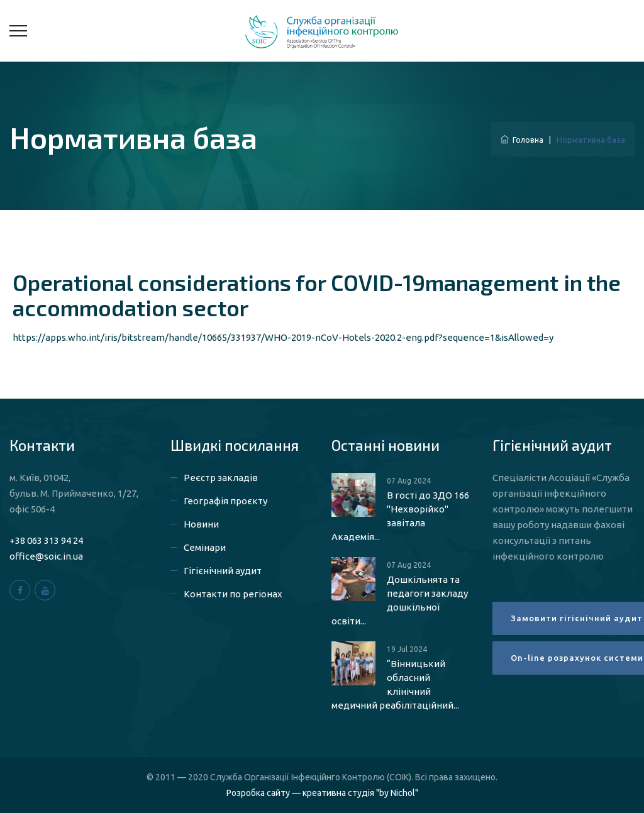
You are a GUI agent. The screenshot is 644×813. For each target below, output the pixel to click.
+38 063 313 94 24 (46, 540)
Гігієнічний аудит (223, 571)
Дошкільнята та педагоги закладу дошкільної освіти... (400, 600)
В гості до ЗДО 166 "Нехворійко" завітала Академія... (400, 516)
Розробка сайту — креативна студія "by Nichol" (322, 793)
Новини (201, 524)
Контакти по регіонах (233, 594)
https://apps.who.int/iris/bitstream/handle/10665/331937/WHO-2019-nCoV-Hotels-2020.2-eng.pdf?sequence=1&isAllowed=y (283, 337)
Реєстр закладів (221, 478)
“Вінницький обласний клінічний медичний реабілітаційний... (395, 684)
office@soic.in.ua (46, 556)
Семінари (205, 547)
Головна (522, 140)
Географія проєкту (225, 501)
